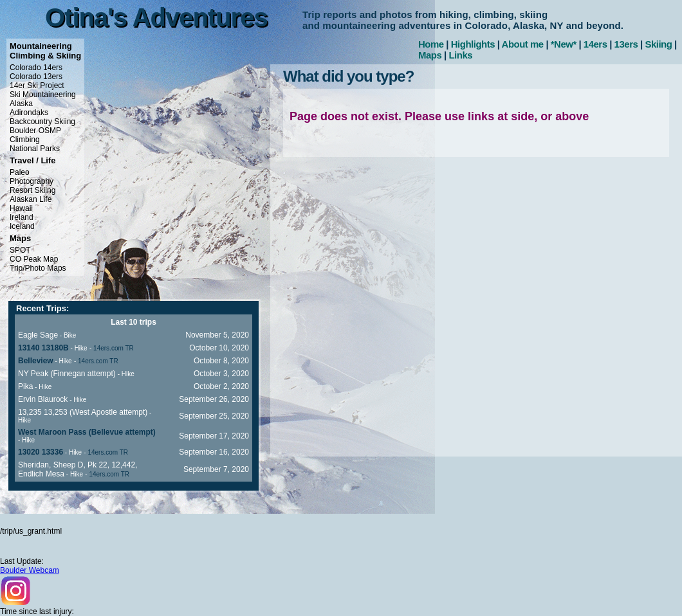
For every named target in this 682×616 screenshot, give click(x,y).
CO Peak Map (34, 259)
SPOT (20, 250)
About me (523, 44)
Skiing (658, 44)
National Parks (35, 149)
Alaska (21, 104)
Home (431, 44)
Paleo (20, 172)
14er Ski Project (37, 86)
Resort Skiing (32, 190)
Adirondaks (29, 113)
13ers (626, 44)
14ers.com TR (114, 348)
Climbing (25, 140)
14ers (595, 44)
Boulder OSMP (35, 131)
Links (460, 55)
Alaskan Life (31, 199)
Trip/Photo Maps (38, 268)
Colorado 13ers (36, 77)
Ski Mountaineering (43, 95)
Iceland (22, 226)
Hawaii (21, 208)
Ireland (22, 217)
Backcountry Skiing (42, 122)
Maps (430, 55)
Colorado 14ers (36, 68)
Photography (32, 181)
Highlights (473, 44)
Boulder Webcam (30, 570)
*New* (564, 44)
